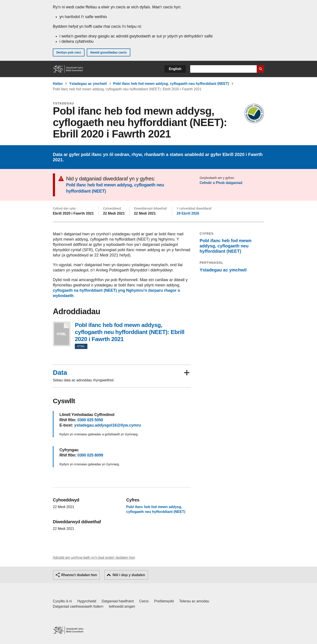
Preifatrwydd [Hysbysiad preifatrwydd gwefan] (164, 601)
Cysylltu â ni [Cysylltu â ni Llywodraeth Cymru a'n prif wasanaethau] (62, 601)
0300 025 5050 (90, 420)
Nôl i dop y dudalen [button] (129, 575)
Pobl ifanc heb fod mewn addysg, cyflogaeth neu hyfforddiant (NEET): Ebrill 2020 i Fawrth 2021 (62, 334)
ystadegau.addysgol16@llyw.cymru (108, 425)
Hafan (58, 84)
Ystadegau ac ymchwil (88, 84)
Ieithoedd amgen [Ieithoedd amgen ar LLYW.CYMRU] (122, 606)
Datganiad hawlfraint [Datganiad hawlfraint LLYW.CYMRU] (118, 601)
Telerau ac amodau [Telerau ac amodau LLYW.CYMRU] (194, 601)
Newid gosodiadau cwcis (109, 52)
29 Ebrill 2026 (188, 213)
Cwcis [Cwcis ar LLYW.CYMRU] (144, 601)
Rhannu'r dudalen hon (79, 575)
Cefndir (206, 183)
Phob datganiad (229, 183)
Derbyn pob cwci (69, 52)
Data (60, 373)
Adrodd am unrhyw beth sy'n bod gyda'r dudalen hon (94, 558)
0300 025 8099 (90, 455)
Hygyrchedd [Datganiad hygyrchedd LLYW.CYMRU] (87, 601)
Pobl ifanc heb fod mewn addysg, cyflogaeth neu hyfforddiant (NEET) (171, 84)
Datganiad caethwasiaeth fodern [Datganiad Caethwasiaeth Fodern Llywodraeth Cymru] (78, 606)
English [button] (175, 69)
